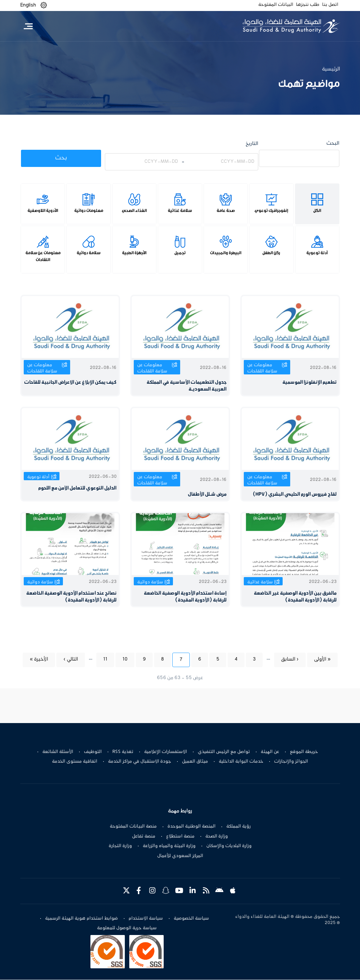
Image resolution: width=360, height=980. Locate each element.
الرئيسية (331, 69)
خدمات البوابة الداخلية (241, 762)
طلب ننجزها (308, 5)
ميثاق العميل (195, 762)
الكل (317, 211)
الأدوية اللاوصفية (43, 211)
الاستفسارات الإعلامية (166, 752)
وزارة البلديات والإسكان (229, 846)
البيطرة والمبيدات (226, 253)
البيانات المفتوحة (276, 5)
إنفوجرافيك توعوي (271, 211)
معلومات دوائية (89, 211)
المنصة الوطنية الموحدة (192, 826)
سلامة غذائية (180, 211)
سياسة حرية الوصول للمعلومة (127, 928)
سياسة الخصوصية (191, 919)
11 (102, 659)
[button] (44, 5)
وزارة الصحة (217, 836)
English (28, 5)
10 (122, 659)
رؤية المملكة (238, 826)
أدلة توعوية (317, 253)
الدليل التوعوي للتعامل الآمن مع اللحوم (77, 488)
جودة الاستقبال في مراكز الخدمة (140, 762)
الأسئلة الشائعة (58, 752)
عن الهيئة (270, 752)
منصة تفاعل (144, 836)
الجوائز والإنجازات (291, 762)
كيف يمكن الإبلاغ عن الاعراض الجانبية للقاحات (70, 382)
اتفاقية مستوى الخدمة (75, 762)
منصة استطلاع (180, 836)
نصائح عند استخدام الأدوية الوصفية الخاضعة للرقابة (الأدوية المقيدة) (71, 597)
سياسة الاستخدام (146, 919)
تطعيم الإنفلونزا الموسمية (309, 382)
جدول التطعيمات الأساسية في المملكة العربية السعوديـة (187, 386)
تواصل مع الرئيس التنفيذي (224, 752)
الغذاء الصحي (134, 211)
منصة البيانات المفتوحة (133, 826)
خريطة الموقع (304, 752)
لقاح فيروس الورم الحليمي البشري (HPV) (295, 494)
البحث (333, 143)
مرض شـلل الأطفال (207, 494)
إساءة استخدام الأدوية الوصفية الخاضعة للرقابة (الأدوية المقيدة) (185, 597)
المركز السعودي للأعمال (180, 856)
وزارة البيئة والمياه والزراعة (169, 846)
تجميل (180, 253)
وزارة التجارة (120, 846)
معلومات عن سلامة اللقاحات (43, 256)
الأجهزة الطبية (134, 253)
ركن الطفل (271, 253)
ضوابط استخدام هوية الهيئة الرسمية (81, 919)
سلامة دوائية (89, 253)
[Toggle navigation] (28, 26)
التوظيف (93, 752)
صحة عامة (226, 211)
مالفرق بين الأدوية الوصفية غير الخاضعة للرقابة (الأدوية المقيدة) (295, 597)
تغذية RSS (123, 752)
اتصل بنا (330, 5)
